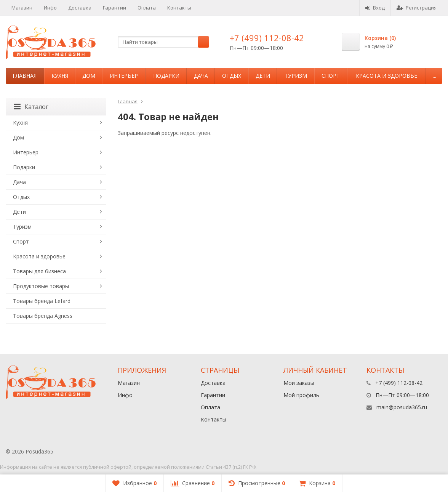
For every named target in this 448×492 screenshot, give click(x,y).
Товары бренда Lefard (42, 301)
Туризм (296, 76)
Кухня (60, 76)
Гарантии (114, 8)
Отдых (232, 76)
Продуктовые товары (41, 286)
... (434, 76)
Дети (263, 76)
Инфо (50, 8)
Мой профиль (301, 395)
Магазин (22, 8)
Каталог (31, 107)
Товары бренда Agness (43, 316)
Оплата (147, 8)
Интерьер (124, 76)
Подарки (166, 76)
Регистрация (417, 8)
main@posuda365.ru (402, 407)
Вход (375, 8)
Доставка (80, 8)
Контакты (179, 8)
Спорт (331, 76)
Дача (201, 76)
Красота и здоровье (386, 76)
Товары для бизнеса (39, 271)
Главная (25, 76)
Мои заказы (299, 383)
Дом (89, 76)
